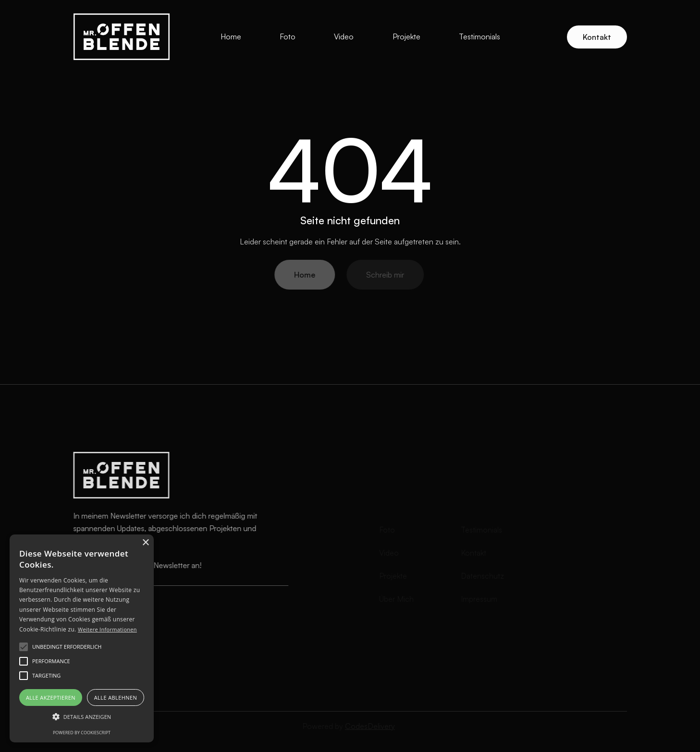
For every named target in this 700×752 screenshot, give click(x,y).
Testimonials (479, 36)
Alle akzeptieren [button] (51, 697)
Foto (288, 36)
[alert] (82, 638)
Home (231, 36)
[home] (122, 37)
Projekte (406, 36)
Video (344, 36)
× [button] (145, 543)
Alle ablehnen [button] (116, 697)
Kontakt (597, 37)
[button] (82, 717)
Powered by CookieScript (82, 733)
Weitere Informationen (107, 629)
